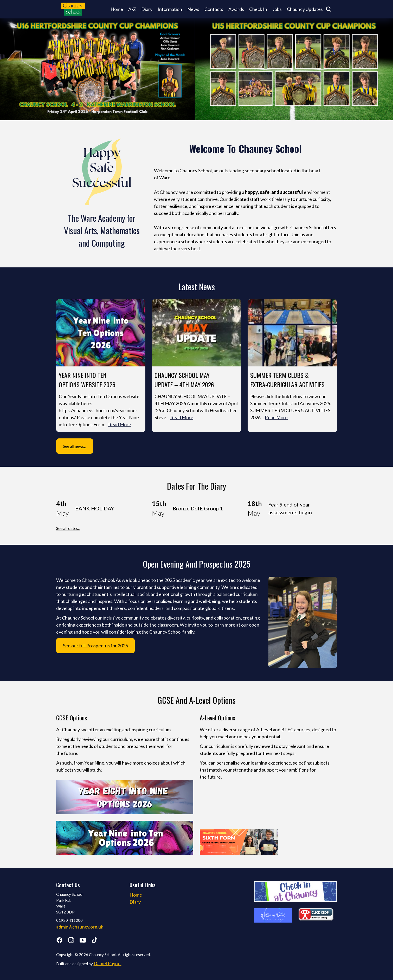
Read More (120, 424)
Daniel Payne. (108, 963)
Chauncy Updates (305, 9)
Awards (236, 9)
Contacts (214, 9)
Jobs (277, 9)
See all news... (75, 446)
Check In (258, 9)
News (193, 9)
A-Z (132, 9)
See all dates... (68, 528)
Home (117, 9)
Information (170, 9)
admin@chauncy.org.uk (80, 927)
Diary (147, 9)
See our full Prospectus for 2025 (95, 646)
